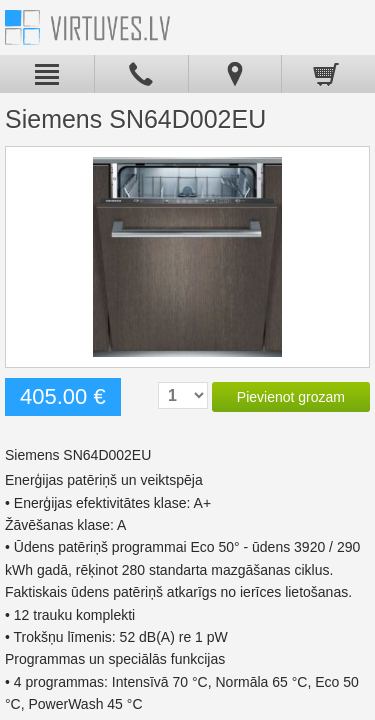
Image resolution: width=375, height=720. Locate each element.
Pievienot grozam (291, 397)
